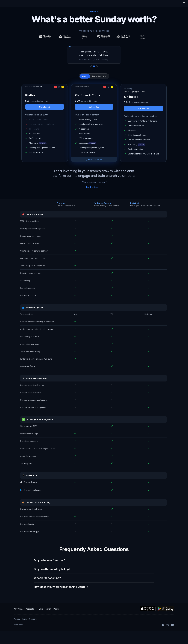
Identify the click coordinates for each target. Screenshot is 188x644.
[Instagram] (168, 638)
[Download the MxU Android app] (166, 622)
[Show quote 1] (91, 66)
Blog (41, 621)
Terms (25, 632)
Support (33, 632)
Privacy (17, 632)
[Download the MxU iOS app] (148, 622)
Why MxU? (18, 621)
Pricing (56, 621)
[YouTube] (172, 638)
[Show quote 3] (97, 66)
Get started (45, 107)
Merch (48, 621)
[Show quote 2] (94, 66)
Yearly (85, 76)
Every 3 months (99, 76)
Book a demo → (94, 187)
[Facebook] (163, 638)
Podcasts (31, 621)
